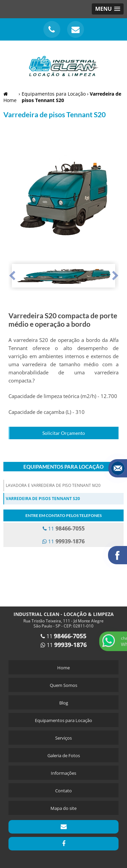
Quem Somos (63, 685)
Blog (64, 703)
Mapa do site (63, 808)
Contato (63, 791)
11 (64, 528)
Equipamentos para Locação (63, 467)
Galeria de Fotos (64, 755)
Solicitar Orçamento (64, 433)
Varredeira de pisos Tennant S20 (43, 499)
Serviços (63, 738)
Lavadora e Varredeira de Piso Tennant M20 (53, 485)
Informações (63, 773)
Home (63, 668)
